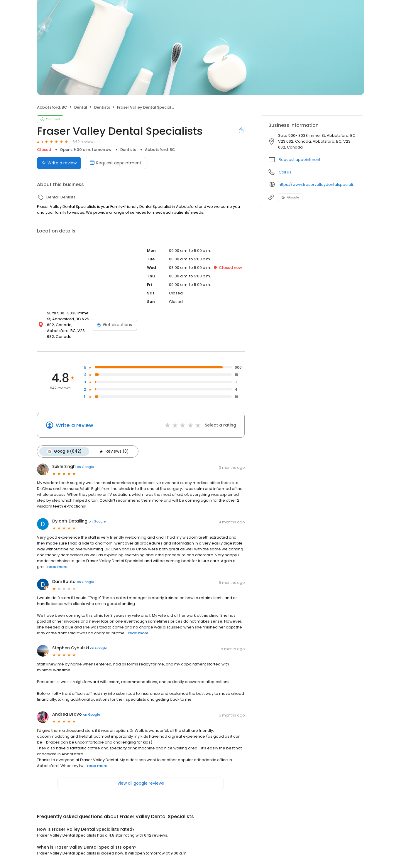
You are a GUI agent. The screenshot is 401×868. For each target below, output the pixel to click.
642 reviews (84, 142)
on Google (85, 467)
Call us (285, 172)
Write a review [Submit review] (59, 163)
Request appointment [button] (300, 160)
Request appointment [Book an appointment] (116, 163)
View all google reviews (141, 783)
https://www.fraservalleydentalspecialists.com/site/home (317, 184)
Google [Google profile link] (290, 197)
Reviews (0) (114, 451)
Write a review (75, 425)
